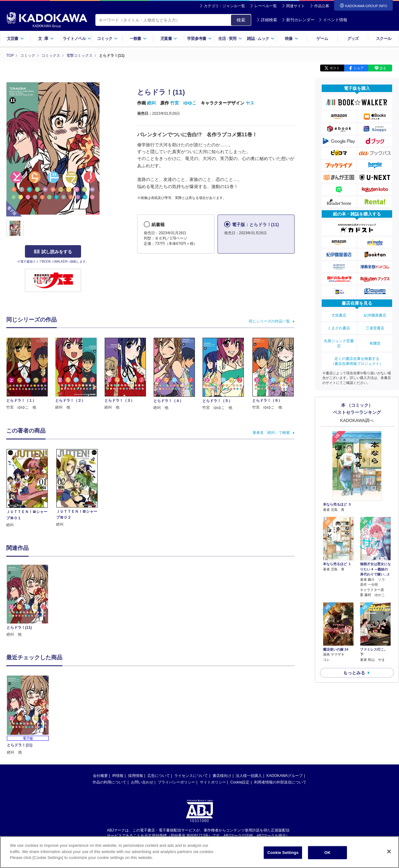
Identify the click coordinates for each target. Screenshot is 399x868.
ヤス (250, 103)
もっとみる (354, 673)
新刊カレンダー (298, 20)
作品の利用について (109, 723)
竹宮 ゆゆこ (183, 103)
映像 (292, 39)
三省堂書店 (375, 328)
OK (327, 853)
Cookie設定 (240, 723)
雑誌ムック (261, 39)
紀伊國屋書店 (375, 315)
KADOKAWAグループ (285, 716)
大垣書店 (339, 315)
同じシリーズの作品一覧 (269, 321)
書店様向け (222, 716)
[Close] (389, 851)
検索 (241, 20)
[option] (31, 601)
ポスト (335, 68)
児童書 (169, 39)
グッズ (353, 39)
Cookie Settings (283, 853)
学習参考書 (199, 39)
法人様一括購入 (249, 716)
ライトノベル (77, 39)
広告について (159, 716)
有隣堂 (375, 343)
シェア (359, 68)
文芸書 (15, 39)
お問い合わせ (142, 723)
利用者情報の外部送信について (280, 723)
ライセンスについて (191, 716)
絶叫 (151, 103)
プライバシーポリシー (176, 723)
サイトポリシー (213, 723)
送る (383, 68)
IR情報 (118, 716)
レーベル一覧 (266, 6)
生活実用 (230, 39)
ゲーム (322, 39)
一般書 (138, 39)
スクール (384, 39)
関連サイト (296, 6)
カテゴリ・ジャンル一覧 (224, 6)
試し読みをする (53, 252)
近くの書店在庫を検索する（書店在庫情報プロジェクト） (357, 361)
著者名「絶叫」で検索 (271, 433)
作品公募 (322, 6)
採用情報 (136, 716)
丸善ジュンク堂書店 (339, 343)
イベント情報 (333, 20)
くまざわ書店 (339, 328)
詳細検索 (267, 20)
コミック (107, 39)
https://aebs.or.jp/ (177, 781)
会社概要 (100, 716)
